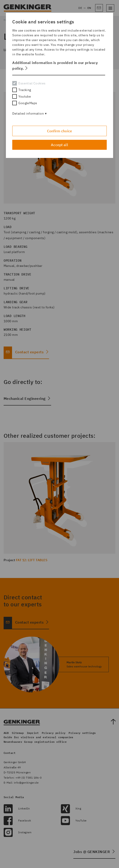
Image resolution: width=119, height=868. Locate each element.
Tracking (22, 90)
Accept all (59, 145)
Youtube (22, 96)
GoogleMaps (25, 103)
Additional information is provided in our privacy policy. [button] (55, 65)
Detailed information (28, 113)
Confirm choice (59, 131)
